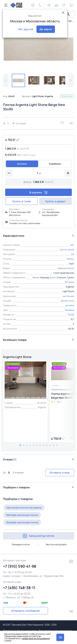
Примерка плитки (21, 544)
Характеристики (14, 236)
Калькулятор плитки (39, 536)
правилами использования (36, 638)
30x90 (71, 315)
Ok (60, 637)
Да (73, 254)
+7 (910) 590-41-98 (20, 566)
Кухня (53, 277)
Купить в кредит (56, 201)
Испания (69, 282)
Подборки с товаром (16, 487)
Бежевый (69, 310)
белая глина (68, 301)
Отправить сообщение (25, 611)
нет (72, 245)
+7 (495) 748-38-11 (19, 588)
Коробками (55, 164)
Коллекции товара (15, 340)
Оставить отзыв (59, 473)
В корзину (39, 192)
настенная (68, 296)
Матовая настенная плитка (22, 515)
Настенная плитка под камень (24, 508)
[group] (38, 49)
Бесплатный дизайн (56, 544)
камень (70, 259)
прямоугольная (66, 268)
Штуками (22, 164)
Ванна (36, 277)
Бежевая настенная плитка (22, 522)
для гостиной (67, 250)
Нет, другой (26, 29)
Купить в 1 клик (22, 201)
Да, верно (46, 29)
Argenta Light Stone (17, 357)
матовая (70, 305)
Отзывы (10, 459)
